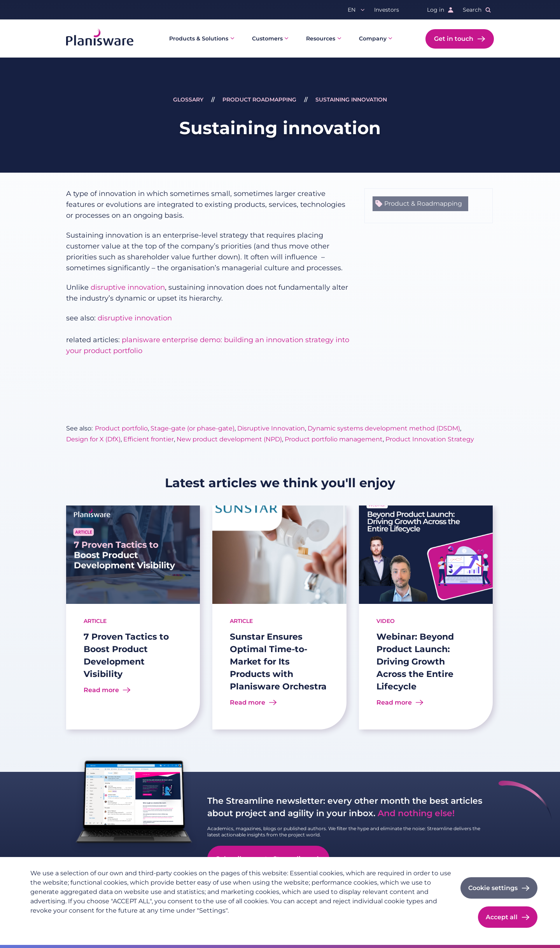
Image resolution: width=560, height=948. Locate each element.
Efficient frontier (149, 439)
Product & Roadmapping (423, 204)
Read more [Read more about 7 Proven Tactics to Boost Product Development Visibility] (101, 690)
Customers (267, 38)
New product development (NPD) (229, 439)
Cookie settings (493, 888)
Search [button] (472, 10)
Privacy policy (49, 923)
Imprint (87, 923)
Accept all (502, 917)
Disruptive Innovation (271, 428)
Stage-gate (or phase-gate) (192, 428)
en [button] (352, 10)
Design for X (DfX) (93, 439)
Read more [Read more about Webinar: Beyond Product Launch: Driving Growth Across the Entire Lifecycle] (394, 702)
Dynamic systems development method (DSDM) (384, 428)
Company (373, 38)
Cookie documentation (136, 923)
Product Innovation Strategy (430, 439)
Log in (436, 10)
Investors (387, 10)
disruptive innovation (128, 287)
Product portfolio (121, 428)
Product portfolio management (334, 439)
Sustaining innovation (351, 100)
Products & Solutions (199, 38)
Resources (321, 38)
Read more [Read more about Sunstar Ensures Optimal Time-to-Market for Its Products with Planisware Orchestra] (248, 702)
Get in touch (454, 39)
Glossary (188, 100)
